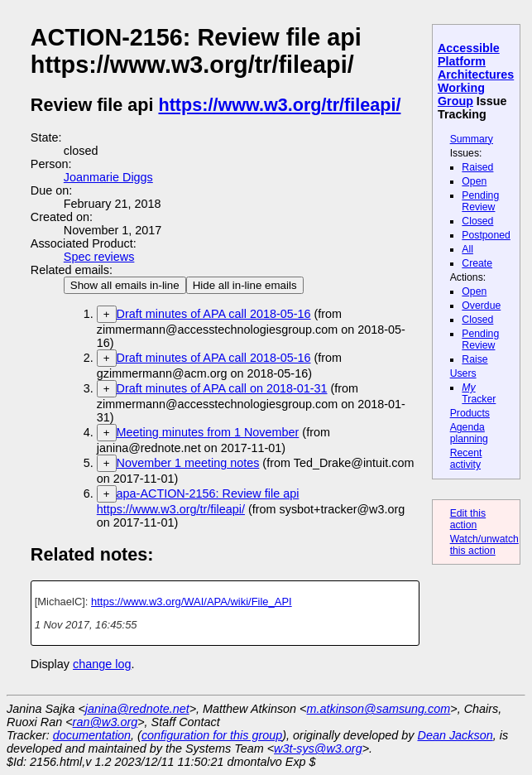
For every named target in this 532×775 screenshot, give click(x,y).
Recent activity (466, 459)
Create (477, 263)
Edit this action (468, 519)
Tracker (479, 393)
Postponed (486, 235)
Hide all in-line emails (245, 285)
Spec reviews (99, 257)
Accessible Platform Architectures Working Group (476, 75)
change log (102, 664)
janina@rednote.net (137, 709)
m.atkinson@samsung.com (379, 709)
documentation (92, 735)
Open (474, 181)
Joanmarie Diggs (108, 177)
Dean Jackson (455, 735)
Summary (472, 139)
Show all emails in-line (125, 285)
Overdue (481, 306)
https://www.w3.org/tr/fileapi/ (280, 105)
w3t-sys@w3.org (318, 749)
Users (463, 373)
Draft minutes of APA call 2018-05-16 (214, 314)
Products (470, 413)
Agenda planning (469, 433)
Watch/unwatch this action (484, 545)
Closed (477, 221)
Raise (474, 359)
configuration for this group (212, 735)
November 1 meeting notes (188, 463)
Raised (477, 167)
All (467, 249)
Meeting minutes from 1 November (208, 432)
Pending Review (480, 201)
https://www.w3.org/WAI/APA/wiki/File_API (192, 602)
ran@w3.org (105, 722)
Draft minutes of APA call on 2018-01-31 (222, 388)
